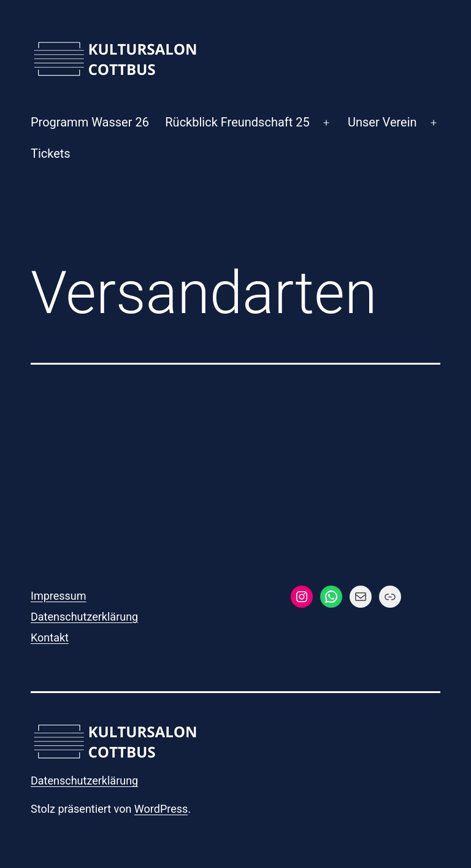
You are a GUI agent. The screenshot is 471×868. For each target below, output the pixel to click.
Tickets (51, 153)
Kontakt (50, 637)
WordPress (161, 809)
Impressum (59, 596)
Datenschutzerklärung (84, 617)
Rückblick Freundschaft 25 (237, 122)
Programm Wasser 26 (90, 122)
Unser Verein (382, 122)
